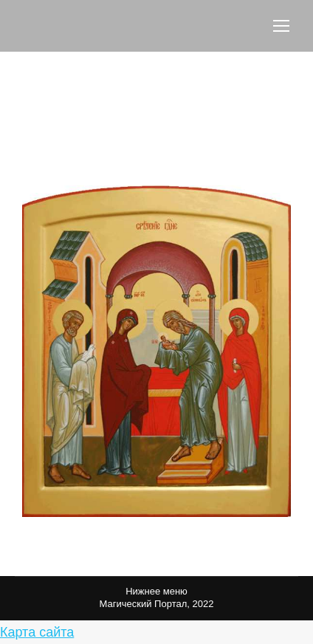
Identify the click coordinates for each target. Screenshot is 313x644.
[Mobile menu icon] (281, 26)
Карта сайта (37, 632)
